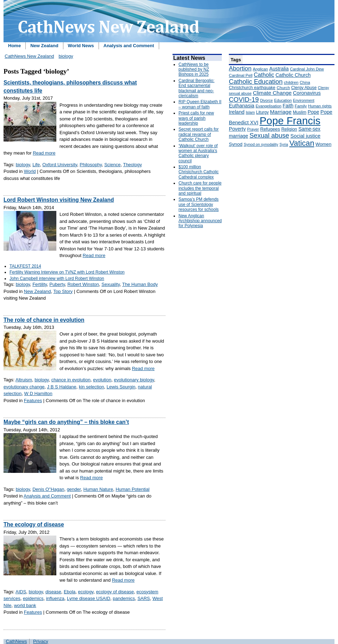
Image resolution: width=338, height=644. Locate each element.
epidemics (33, 598)
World (30, 171)
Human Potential (132, 489)
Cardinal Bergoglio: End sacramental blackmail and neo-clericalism (196, 88)
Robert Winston (83, 284)
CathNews (17, 641)
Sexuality (111, 284)
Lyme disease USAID (89, 598)
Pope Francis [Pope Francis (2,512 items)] (290, 121)
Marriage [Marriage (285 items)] (281, 112)
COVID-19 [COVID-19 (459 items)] (244, 99)
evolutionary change (24, 387)
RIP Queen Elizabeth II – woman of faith (200, 104)
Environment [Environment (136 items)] (304, 100)
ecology (86, 592)
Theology (132, 165)
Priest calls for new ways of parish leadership (196, 118)
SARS (143, 598)
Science (112, 165)
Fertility (40, 284)
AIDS (21, 592)
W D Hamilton (38, 393)
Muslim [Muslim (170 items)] (300, 112)
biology (66, 56)
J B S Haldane (62, 387)
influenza (55, 598)
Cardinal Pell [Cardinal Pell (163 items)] (241, 75)
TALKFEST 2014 (25, 266)
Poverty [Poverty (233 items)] (237, 129)
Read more (44, 153)
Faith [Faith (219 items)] (288, 106)
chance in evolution (71, 380)
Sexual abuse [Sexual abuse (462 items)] (269, 135)
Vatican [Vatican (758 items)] (302, 143)
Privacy (41, 641)
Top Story (63, 291)
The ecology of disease (34, 524)
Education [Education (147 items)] (283, 100)
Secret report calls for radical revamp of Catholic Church (199, 134)
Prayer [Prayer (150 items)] (253, 129)
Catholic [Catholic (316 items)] (264, 75)
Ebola (70, 592)
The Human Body (140, 284)
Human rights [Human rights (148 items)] (320, 106)
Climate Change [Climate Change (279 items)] (272, 93)
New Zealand (44, 46)
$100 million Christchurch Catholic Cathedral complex (199, 172)
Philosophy (91, 165)
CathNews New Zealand (29, 56)
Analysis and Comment (129, 46)
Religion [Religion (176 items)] (289, 129)
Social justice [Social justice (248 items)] (305, 136)
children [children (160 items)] (291, 82)
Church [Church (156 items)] (283, 87)
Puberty (57, 284)
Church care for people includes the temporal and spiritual (200, 188)
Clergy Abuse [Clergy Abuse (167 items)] (304, 88)
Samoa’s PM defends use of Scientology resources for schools (199, 204)
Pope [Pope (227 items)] (314, 112)
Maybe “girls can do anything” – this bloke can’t (66, 422)
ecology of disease (115, 592)
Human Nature (98, 489)
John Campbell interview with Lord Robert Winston (57, 279)
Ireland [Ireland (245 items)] (237, 112)
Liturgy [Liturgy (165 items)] (262, 112)
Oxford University (60, 165)
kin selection (92, 387)
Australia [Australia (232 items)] (279, 69)
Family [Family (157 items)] (301, 106)
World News (81, 46)
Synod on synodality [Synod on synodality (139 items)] (261, 144)
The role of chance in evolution (44, 320)
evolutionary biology (134, 380)
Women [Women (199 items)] (323, 144)
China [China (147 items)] (305, 82)
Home (14, 46)
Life (36, 165)
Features (33, 401)
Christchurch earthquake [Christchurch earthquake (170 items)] (252, 88)
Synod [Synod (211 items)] (236, 144)
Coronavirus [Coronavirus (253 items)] (307, 93)
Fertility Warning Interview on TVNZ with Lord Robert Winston (67, 272)
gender (74, 489)
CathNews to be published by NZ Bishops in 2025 (194, 70)
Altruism (24, 380)
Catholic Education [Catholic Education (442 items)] (256, 82)
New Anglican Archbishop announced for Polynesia (200, 221)
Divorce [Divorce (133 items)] (267, 100)
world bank (25, 605)
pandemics (124, 598)
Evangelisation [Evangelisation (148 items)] (268, 106)
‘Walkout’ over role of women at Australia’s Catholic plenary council (198, 153)
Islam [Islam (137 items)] (250, 112)
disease (53, 592)
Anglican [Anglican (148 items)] (260, 69)
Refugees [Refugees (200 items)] (270, 129)
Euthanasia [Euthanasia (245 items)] (242, 106)
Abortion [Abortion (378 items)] (240, 68)
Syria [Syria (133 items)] (284, 144)
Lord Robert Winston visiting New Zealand (59, 200)
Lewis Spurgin (121, 387)
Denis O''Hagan (48, 489)
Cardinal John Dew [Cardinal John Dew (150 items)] (307, 69)
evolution (102, 380)
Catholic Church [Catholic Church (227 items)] (293, 75)
